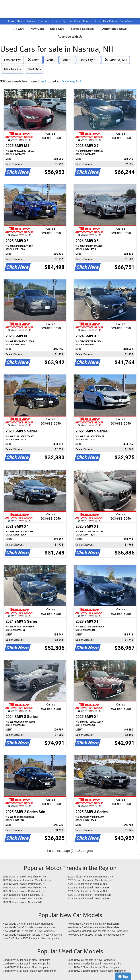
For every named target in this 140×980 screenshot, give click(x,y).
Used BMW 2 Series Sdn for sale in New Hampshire (97, 971)
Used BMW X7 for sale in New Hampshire (26, 967)
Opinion (67, 21)
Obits (78, 21)
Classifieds (126, 21)
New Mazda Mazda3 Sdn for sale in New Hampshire (32, 935)
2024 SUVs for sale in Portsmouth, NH (25, 891)
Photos (88, 21)
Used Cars (57, 29)
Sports (56, 21)
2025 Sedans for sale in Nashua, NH (88, 888)
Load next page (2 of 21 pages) (70, 851)
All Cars (19, 29)
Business (44, 21)
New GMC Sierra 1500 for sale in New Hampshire (96, 935)
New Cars (37, 29)
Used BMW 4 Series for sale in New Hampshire (30, 971)
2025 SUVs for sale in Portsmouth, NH (25, 884)
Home (11, 21)
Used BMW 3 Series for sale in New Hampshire (94, 964)
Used (34, 60)
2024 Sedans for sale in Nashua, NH (23, 895)
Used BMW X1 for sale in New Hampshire (26, 964)
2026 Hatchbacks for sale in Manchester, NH (28, 880)
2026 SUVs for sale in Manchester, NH (25, 877)
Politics (31, 21)
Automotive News (114, 29)
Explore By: (12, 60)
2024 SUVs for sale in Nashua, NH (87, 891)
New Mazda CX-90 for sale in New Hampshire (29, 927)
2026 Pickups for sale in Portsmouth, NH (90, 877)
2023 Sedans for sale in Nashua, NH (88, 898)
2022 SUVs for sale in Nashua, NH (22, 902)
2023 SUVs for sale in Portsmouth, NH (89, 895)
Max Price (12, 69)
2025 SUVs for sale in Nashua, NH (87, 884)
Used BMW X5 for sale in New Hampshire (91, 960)
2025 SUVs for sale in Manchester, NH (25, 888)
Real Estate (110, 21)
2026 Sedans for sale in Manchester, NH (90, 880)
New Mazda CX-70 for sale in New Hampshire (29, 931)
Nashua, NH (116, 60)
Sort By (34, 69)
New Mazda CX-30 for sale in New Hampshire (94, 927)
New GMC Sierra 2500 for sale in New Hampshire (31, 938)
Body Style (89, 60)
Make (68, 60)
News (20, 21)
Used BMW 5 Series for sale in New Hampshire (94, 967)
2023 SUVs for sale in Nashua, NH (22, 898)
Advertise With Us (70, 37)
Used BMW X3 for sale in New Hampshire (26, 960)
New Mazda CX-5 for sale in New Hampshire (28, 924)
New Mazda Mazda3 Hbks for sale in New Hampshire (98, 931)
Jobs (98, 21)
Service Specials (83, 29)
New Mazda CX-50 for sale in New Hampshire (94, 924)
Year (51, 60)
